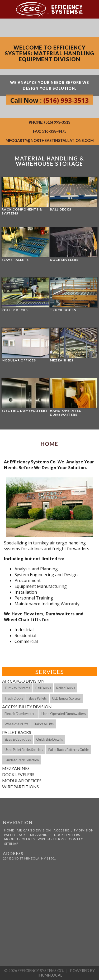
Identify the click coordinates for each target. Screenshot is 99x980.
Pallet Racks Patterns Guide (69, 750)
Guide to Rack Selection (22, 760)
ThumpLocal (49, 975)
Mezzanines (16, 768)
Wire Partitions (20, 787)
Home (9, 830)
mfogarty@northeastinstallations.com (50, 140)
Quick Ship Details (49, 739)
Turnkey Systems (17, 688)
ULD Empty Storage (66, 698)
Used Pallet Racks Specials (24, 750)
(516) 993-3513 (66, 100)
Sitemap (11, 843)
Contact (77, 839)
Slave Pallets (38, 698)
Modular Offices (22, 780)
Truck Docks (14, 698)
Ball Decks (43, 688)
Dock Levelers (18, 774)
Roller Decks (66, 688)
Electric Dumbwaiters (20, 714)
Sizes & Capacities (18, 739)
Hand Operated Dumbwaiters (64, 714)
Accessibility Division (27, 707)
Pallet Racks (17, 732)
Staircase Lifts (44, 724)
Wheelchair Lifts (16, 724)
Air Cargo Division (23, 681)
